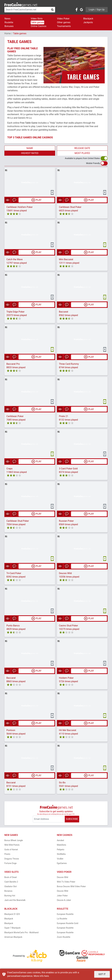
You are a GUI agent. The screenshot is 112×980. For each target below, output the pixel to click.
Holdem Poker (66, 678)
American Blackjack (13, 937)
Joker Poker (62, 896)
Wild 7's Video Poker (66, 882)
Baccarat (64, 312)
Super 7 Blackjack (12, 928)
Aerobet (60, 840)
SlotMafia (61, 854)
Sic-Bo (62, 783)
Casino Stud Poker (68, 626)
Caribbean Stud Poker (70, 207)
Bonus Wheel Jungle (14, 840)
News (7, 19)
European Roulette (65, 914)
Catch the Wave (15, 259)
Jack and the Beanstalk (15, 900)
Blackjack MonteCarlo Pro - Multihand (21, 932)
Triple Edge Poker (15, 312)
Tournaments (64, 26)
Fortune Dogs (10, 863)
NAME (30, 148)
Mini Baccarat (66, 259)
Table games (37, 22)
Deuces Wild (65, 573)
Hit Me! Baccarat (68, 730)
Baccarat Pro (13, 364)
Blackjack (88, 19)
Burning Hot (10, 896)
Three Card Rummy (69, 364)
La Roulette (62, 919)
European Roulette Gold (68, 923)
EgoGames (62, 863)
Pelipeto (61, 850)
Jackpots (88, 22)
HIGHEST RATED (30, 153)
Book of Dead (10, 877)
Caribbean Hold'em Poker (20, 207)
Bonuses (9, 26)
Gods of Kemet (11, 850)
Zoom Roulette (64, 937)
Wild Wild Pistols (12, 845)
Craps (9, 469)
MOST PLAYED (82, 153)
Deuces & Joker (64, 900)
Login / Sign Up (97, 10)
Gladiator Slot (10, 886)
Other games (64, 22)
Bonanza (8, 891)
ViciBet (60, 859)
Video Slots (37, 19)
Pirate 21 (64, 416)
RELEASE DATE (82, 148)
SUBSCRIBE (72, 819)
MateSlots (61, 845)
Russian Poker (66, 521)
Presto (7, 854)
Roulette (9, 22)
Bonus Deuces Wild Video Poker (71, 886)
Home (8, 33)
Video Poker (63, 19)
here (46, 976)
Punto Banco (13, 626)
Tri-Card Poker (14, 573)
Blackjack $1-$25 (12, 914)
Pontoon (11, 730)
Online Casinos (38, 26)
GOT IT (102, 974)
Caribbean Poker (15, 416)
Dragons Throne (12, 859)
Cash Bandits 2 (11, 882)
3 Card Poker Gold (68, 469)
